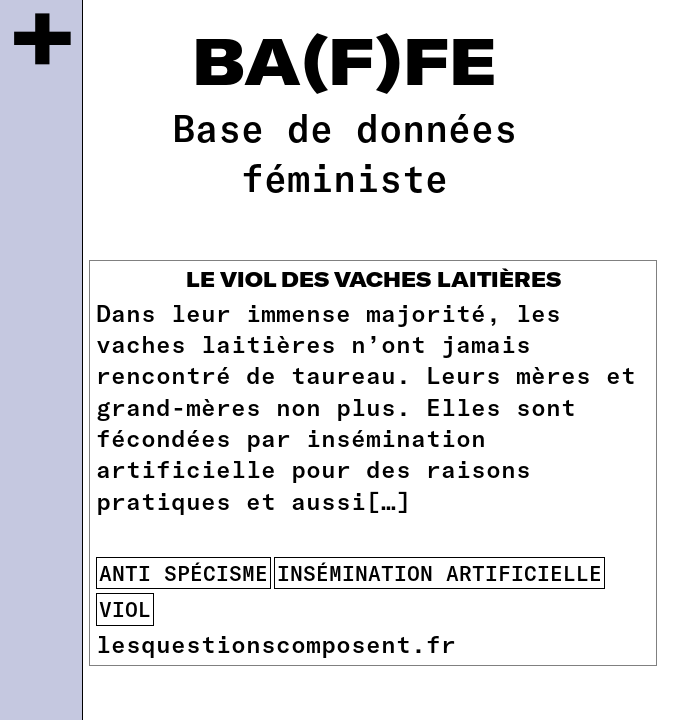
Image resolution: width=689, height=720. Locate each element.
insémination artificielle (439, 572)
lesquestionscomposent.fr (276, 643)
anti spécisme (183, 572)
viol (125, 608)
